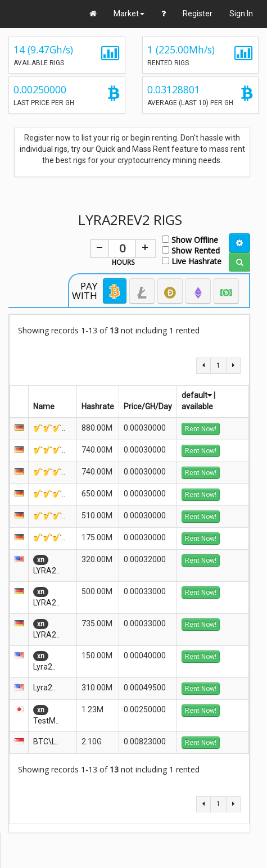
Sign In (241, 13)
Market (129, 13)
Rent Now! (201, 429)
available (197, 406)
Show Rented (191, 250)
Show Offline (190, 239)
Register (198, 13)
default (197, 395)
